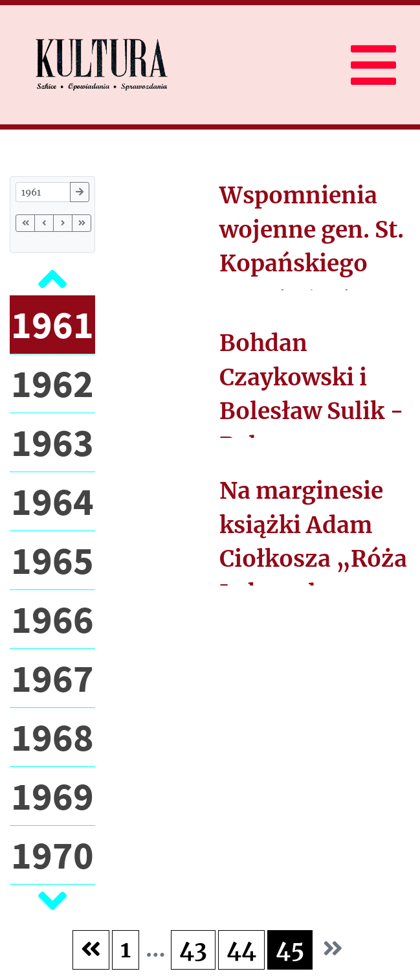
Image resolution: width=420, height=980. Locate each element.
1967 (52, 678)
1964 (52, 501)
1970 (52, 855)
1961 (52, 324)
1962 (52, 383)
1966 (52, 619)
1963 (52, 442)
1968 (52, 737)
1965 (52, 560)
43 (193, 950)
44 (241, 950)
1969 (52, 796)
